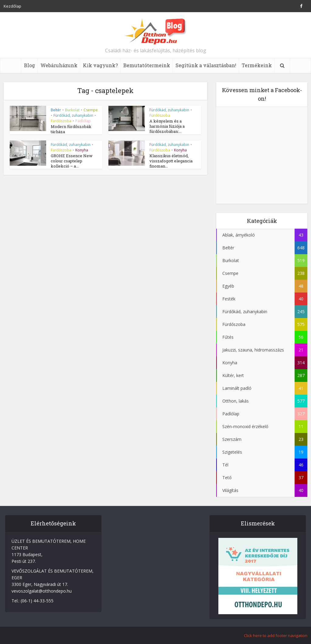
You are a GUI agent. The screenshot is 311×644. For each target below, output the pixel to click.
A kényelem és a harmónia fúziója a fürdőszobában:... (167, 126)
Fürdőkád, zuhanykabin (73, 115)
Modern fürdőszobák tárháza (71, 129)
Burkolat (72, 110)
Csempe (91, 110)
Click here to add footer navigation (276, 635)
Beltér (56, 110)
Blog (29, 65)
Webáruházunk (59, 65)
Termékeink (257, 65)
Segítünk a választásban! (206, 65)
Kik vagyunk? (100, 65)
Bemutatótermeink (147, 65)
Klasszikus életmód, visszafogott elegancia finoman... (171, 161)
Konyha (82, 150)
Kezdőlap (12, 6)
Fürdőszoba (61, 121)
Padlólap (83, 121)
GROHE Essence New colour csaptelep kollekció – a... (72, 161)
